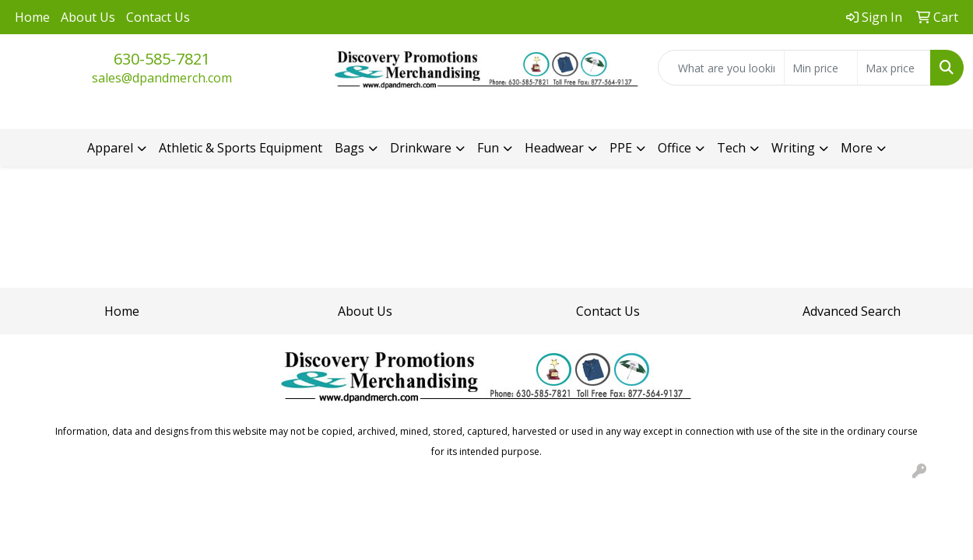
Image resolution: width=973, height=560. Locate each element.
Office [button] (674, 148)
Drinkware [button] (421, 148)
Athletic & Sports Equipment (241, 148)
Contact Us (158, 17)
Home (32, 17)
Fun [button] (488, 148)
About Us (88, 17)
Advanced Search (852, 311)
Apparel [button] (110, 148)
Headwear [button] (554, 148)
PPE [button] (621, 148)
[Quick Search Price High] (894, 68)
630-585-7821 (162, 59)
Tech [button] (731, 148)
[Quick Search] (721, 68)
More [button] (857, 148)
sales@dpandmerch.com (162, 78)
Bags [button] (350, 148)
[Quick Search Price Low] (821, 68)
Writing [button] (793, 148)
